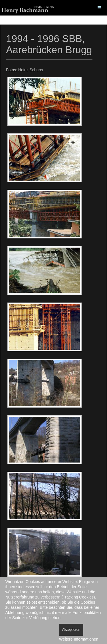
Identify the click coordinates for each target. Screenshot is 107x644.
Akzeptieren (71, 630)
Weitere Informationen (79, 639)
